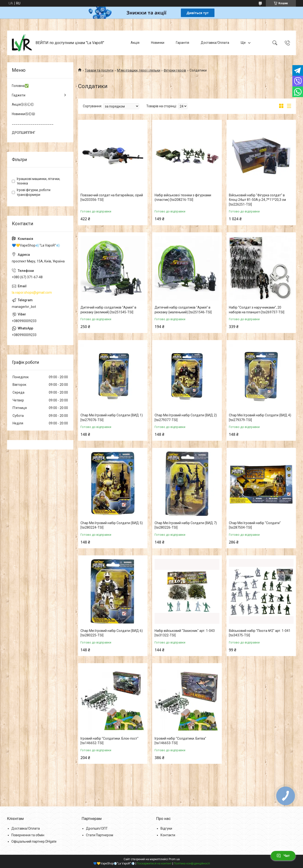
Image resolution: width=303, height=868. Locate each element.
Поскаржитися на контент (154, 864)
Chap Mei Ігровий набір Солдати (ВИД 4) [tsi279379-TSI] (260, 418)
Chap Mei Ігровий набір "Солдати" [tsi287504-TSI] (255, 525)
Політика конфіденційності (192, 864)
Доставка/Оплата (215, 43)
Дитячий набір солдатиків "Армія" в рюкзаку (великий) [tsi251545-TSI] (108, 310)
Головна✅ (20, 86)
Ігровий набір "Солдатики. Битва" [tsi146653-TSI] (180, 741)
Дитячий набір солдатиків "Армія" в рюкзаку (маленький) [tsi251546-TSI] (183, 310)
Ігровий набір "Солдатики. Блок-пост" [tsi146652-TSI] (109, 741)
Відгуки (166, 828)
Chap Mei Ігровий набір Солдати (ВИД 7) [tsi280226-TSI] (186, 525)
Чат (283, 856)
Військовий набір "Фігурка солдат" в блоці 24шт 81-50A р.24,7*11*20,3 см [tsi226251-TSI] (257, 200)
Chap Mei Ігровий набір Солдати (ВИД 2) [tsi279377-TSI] (186, 418)
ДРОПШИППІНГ (24, 133)
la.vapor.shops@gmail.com (32, 292)
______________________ (33, 123)
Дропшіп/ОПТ (97, 828)
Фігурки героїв (175, 70)
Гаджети (19, 95)
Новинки (158, 43)
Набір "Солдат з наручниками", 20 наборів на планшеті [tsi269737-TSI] (257, 310)
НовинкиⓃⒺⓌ (23, 114)
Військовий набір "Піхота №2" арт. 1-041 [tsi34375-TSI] (260, 633)
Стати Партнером (100, 835)
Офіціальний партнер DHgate (34, 841)
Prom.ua (174, 859)
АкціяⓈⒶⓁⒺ (23, 104)
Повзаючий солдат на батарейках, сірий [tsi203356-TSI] (112, 198)
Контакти (168, 835)
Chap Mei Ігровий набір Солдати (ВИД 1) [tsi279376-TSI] (112, 418)
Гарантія (183, 43)
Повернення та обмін (28, 835)
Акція (135, 43)
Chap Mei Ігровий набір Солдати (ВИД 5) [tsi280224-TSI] (112, 525)
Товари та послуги (99, 70)
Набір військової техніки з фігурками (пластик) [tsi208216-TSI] (183, 198)
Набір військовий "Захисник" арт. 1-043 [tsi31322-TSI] (185, 633)
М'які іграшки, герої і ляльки (139, 70)
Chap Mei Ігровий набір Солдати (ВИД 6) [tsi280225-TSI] (112, 633)
